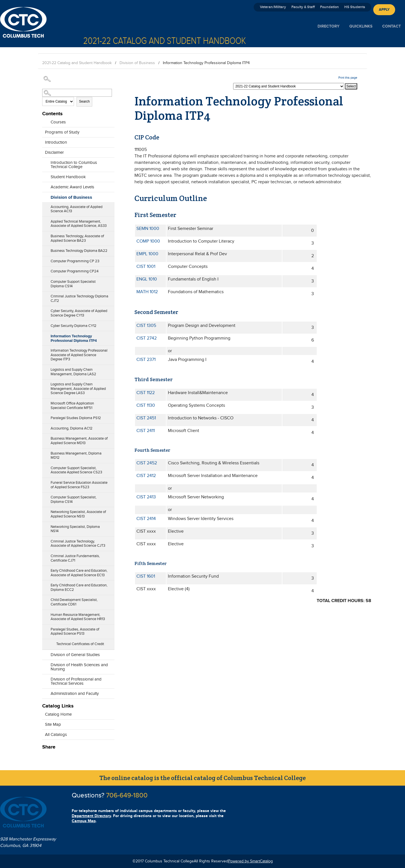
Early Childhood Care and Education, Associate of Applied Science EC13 (79, 573)
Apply (384, 10)
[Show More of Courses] (45, 121)
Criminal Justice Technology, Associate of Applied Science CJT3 (78, 544)
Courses (58, 122)
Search (84, 101)
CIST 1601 (146, 576)
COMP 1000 (148, 241)
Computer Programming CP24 (75, 271)
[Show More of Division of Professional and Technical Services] (45, 682)
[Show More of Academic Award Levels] (45, 186)
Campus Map (84, 821)
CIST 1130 (146, 405)
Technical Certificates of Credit (80, 644)
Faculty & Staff (303, 7)
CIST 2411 (146, 431)
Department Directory (91, 816)
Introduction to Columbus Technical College (74, 165)
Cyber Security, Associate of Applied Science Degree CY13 (79, 313)
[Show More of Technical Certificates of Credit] (45, 642)
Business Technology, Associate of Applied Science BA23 (77, 238)
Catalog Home (58, 714)
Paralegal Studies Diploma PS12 (76, 418)
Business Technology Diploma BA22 (79, 251)
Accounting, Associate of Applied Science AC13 (76, 209)
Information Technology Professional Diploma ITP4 (74, 338)
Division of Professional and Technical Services (76, 681)
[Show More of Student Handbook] (45, 175)
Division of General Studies (75, 655)
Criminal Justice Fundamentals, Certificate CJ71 (75, 558)
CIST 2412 (146, 476)
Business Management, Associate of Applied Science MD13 (79, 441)
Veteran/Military (273, 7)
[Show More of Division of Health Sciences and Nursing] (45, 668)
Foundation (329, 7)
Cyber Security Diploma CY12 (74, 326)
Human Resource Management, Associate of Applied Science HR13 (78, 617)
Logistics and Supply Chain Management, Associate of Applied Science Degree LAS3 (78, 389)
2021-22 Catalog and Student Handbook (77, 63)
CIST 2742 (147, 338)
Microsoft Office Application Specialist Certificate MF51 (72, 406)
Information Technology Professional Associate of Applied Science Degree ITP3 (79, 355)
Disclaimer (54, 152)
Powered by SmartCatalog (250, 861)
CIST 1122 (146, 393)
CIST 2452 (147, 463)
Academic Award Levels (72, 187)
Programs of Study (62, 132)
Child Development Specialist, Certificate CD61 (74, 602)
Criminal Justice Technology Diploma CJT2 (79, 299)
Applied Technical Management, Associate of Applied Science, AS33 (79, 224)
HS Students (355, 7)
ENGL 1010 (147, 279)
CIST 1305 (146, 326)
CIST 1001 (146, 267)
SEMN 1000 (148, 229)
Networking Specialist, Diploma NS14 (75, 529)
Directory (328, 26)
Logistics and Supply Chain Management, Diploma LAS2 (73, 372)
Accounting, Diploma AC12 (72, 428)
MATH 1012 (147, 292)
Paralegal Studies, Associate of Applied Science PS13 (75, 632)
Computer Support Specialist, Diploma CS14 (74, 499)
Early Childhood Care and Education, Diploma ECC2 (79, 587)
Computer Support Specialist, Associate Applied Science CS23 (76, 470)
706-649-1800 (127, 795)
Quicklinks (361, 26)
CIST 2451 (146, 418)
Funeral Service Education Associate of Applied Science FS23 (79, 485)
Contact (391, 26)
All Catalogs (56, 735)
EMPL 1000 (147, 254)
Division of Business (137, 63)
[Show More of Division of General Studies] (45, 653)
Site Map (53, 725)
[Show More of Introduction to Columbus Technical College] (45, 165)
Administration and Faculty (75, 694)
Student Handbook (68, 177)
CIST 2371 (146, 360)
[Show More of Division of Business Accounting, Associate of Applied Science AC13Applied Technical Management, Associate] (45, 196)
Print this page (348, 78)
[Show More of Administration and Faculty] (45, 692)
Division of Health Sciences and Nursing (79, 667)
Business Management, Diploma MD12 (76, 456)
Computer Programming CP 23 (75, 261)
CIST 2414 (146, 519)
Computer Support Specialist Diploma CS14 (73, 284)
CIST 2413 (146, 497)
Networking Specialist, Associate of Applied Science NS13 (78, 514)
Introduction (56, 142)
